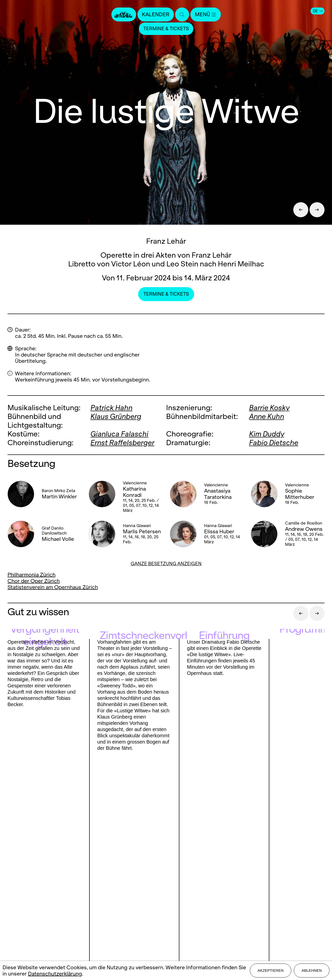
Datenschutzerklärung (55, 974)
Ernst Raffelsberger (122, 443)
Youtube (87, 900)
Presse (166, 892)
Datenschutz (166, 927)
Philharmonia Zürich (31, 575)
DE (318, 11)
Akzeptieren (271, 970)
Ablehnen (312, 970)
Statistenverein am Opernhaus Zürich (53, 587)
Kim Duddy (267, 434)
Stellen (166, 900)
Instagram (53, 900)
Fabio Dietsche (274, 443)
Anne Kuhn (267, 416)
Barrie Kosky (269, 408)
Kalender (156, 14)
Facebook (25, 900)
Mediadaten (166, 909)
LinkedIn (55, 910)
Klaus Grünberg (116, 416)
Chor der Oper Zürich (34, 581)
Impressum (166, 918)
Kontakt (166, 883)
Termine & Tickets (166, 29)
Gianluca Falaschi (119, 434)
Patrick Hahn (111, 408)
